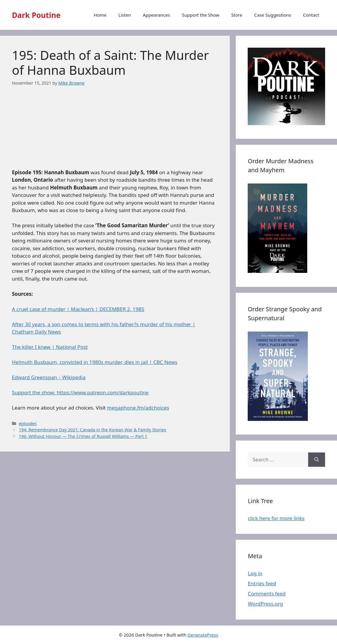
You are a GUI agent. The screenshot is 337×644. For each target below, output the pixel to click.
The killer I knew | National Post (50, 347)
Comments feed (267, 594)
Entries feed (262, 583)
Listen (125, 15)
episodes (28, 423)
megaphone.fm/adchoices (138, 408)
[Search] (317, 460)
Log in (255, 573)
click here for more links (276, 518)
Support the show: (34, 392)
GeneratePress (203, 635)
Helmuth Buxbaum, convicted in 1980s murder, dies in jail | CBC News (95, 362)
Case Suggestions (273, 15)
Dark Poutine (36, 15)
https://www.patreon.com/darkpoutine (103, 392)
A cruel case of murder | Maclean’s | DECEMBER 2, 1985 (78, 309)
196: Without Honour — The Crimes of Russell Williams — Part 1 (83, 436)
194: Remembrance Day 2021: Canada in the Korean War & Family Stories (92, 430)
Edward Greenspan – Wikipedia (49, 377)
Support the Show (201, 15)
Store (237, 15)
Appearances (156, 15)
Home (100, 15)
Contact (311, 15)
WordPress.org (265, 604)
